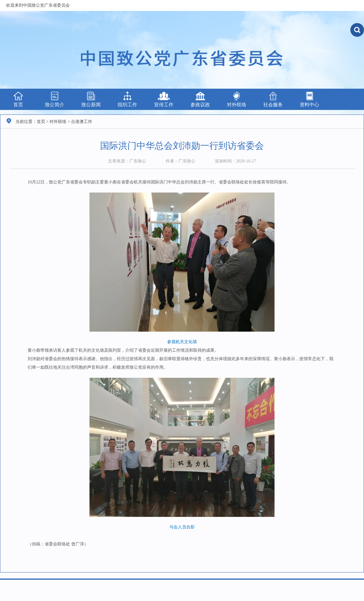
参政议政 (200, 99)
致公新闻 (91, 99)
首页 (18, 99)
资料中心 (309, 99)
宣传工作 (164, 99)
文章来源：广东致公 (127, 161)
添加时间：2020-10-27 (235, 161)
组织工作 (127, 99)
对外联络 (237, 99)
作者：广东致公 (180, 161)
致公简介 (55, 99)
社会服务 (273, 99)
